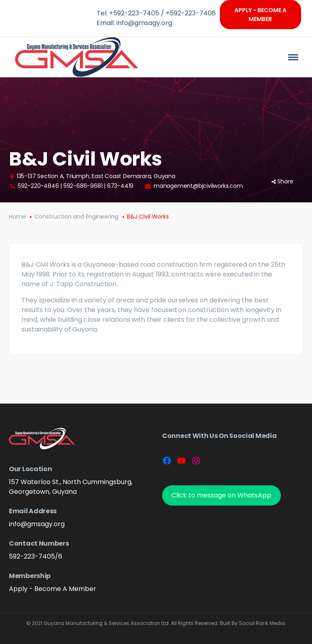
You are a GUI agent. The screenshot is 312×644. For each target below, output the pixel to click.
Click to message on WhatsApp (221, 495)
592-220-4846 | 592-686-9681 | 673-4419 (76, 186)
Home (17, 217)
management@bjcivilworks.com (198, 186)
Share (282, 181)
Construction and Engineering (76, 217)
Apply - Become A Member (260, 15)
